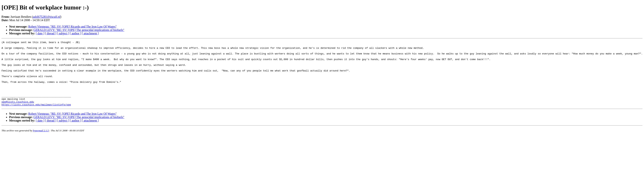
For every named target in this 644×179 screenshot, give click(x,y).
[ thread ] (51, 33)
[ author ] (76, 33)
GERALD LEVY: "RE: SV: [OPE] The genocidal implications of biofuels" (79, 30)
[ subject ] (63, 33)
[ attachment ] (90, 33)
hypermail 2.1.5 (41, 144)
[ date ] (40, 33)
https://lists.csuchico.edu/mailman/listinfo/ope (36, 118)
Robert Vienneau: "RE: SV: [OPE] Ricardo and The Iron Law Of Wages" (72, 27)
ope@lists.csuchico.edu (18, 114)
